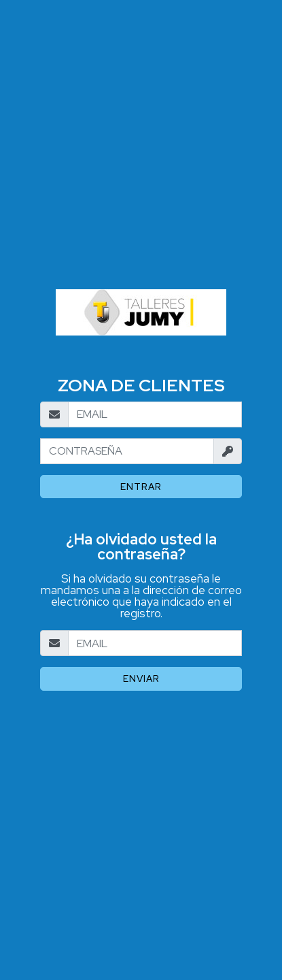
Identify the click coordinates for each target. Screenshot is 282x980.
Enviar (141, 679)
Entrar (141, 487)
